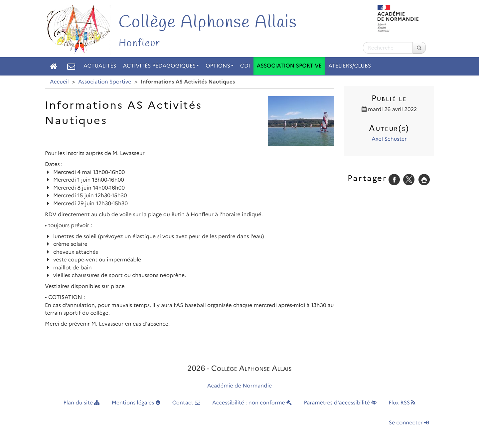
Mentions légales (136, 403)
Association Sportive (289, 66)
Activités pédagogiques (161, 66)
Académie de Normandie (240, 386)
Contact (186, 403)
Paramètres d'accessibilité (340, 403)
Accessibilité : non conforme (252, 403)
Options (220, 66)
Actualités (100, 66)
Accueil (59, 82)
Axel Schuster (389, 139)
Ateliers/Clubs (350, 66)
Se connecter (409, 423)
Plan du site (82, 403)
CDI (245, 66)
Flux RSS (402, 403)
